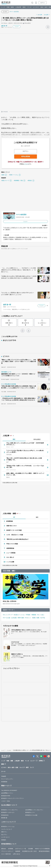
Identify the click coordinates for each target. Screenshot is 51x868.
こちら (26, 164)
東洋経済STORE (6, 796)
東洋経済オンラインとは (8, 827)
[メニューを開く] (49, 3)
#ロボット (28, 618)
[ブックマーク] (48, 27)
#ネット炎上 (41, 615)
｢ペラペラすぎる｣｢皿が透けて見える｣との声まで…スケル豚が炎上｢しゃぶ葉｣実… (25, 451)
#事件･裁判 (21, 618)
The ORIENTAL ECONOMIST (9, 790)
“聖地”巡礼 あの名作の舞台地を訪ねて (17, 539)
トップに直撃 (10, 562)
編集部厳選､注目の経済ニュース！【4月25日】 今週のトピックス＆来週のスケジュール (18, 375)
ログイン (43, 3)
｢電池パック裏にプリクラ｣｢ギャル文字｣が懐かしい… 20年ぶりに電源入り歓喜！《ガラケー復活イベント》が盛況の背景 (19, 361)
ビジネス (36, 7)
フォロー (17, 27)
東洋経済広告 (5, 815)
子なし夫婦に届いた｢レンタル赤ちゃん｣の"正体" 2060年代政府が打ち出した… (25, 444)
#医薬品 (30, 180)
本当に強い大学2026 (9, 601)
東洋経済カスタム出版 (31, 815)
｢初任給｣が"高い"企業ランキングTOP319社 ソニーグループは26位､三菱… (25, 466)
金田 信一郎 (4, 26)
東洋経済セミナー (30, 812)
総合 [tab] (14, 439)
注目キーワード (8, 610)
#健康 (3, 175)
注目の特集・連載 (9, 571)
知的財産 (18, 851)
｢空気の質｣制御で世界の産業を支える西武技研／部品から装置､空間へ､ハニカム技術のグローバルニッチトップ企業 (19, 387)
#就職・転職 (36, 618)
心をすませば (15, 642)
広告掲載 (30, 849)
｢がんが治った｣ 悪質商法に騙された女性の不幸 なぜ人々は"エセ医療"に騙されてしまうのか (18, 294)
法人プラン (4, 835)
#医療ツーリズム (14, 175)
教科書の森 (4, 818)
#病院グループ (5, 180)
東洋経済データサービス (8, 812)
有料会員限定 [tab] (37, 439)
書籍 (3, 764)
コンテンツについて (7, 829)
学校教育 (4, 776)
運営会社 (4, 849)
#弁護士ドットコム (19, 615)
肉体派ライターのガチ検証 (14, 530)
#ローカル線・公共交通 (10, 618)
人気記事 (18, 7)
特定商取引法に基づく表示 (29, 851)
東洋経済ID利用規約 (44, 851)
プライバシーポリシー (7, 851)
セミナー (33, 761)
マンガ (29, 7)
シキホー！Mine (6, 801)
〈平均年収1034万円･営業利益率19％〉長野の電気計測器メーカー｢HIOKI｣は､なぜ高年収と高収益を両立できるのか (18, 399)
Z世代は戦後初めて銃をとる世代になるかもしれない (26, 630)
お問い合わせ (17, 854)
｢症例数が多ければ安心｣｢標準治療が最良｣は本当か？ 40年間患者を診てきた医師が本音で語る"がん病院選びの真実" (19, 277)
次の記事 (46, 15)
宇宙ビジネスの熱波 (12, 544)
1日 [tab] (14, 517)
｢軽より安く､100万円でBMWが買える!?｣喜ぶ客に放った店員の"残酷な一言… (24, 459)
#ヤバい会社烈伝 (14, 12)
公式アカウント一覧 (21, 849)
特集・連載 (10, 7)
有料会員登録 (26, 156)
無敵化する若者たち (17, 654)
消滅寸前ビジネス (11, 526)
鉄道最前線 (10, 521)
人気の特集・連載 (9, 514)
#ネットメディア (8, 615)
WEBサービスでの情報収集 (42, 849)
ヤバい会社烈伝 (21, 215)
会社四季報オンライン (7, 793)
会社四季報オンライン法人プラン (34, 810)
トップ (3, 7)
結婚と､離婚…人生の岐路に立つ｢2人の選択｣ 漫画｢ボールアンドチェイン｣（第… (25, 474)
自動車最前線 (10, 548)
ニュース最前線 (11, 553)
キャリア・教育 (24, 767)
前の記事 (40, 15)
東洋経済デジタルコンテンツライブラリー (13, 798)
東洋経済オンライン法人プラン (10, 810)
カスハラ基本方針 (6, 854)
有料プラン (4, 832)
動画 (24, 7)
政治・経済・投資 (13, 767)
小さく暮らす (10, 557)
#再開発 (34, 615)
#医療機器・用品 (18, 180)
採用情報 (11, 849)
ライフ (32, 767)
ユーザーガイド (5, 837)
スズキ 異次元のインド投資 (15, 535)
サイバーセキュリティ (7, 779)
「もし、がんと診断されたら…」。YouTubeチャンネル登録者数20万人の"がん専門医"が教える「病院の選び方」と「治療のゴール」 (19, 270)
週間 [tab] (37, 517)
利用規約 (4, 840)
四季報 (41, 761)
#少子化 (43, 618)
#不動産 (28, 615)
